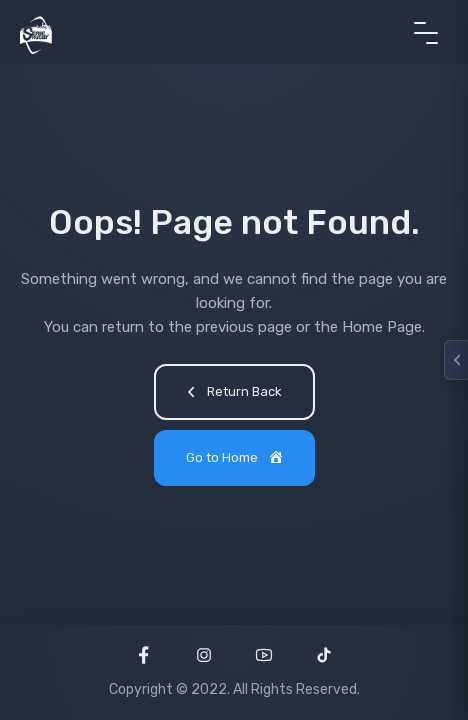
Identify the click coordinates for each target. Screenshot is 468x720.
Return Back (231, 394)
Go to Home (236, 459)
